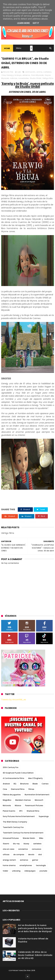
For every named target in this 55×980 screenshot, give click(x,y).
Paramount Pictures (34, 805)
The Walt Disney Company (15, 822)
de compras (19, 855)
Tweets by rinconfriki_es (14, 700)
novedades (24, 78)
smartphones (26, 865)
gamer (35, 860)
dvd (40, 855)
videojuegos (30, 871)
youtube (43, 871)
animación (30, 72)
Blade (35, 784)
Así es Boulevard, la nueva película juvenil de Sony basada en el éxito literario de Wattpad (35, 928)
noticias (14, 78)
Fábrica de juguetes (12, 795)
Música (18, 805)
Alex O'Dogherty (35, 778)
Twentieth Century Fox (13, 827)
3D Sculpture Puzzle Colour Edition (18, 773)
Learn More (23, 23)
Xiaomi (6, 844)
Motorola (7, 805)
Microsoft (39, 800)
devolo (31, 855)
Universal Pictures (11, 838)
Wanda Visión (29, 838)
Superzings (44, 816)
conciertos (23, 849)
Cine (4, 75)
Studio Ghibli (35, 78)
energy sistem (9, 860)
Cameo (45, 784)
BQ (15, 784)
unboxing (16, 871)
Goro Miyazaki (37, 75)
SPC (21, 811)
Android (6, 784)
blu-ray (16, 844)
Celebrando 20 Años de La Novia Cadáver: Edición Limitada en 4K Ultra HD (35, 955)
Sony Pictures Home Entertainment (19, 816)
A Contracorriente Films (13, 778)
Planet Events (9, 811)
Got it (36, 23)
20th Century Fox (11, 767)
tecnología (41, 865)
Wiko (41, 838)
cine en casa (9, 849)
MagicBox (7, 800)
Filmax (31, 789)
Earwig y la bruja (14, 75)
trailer (5, 871)
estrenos (26, 75)
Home (7, 48)
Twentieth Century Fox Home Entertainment (23, 833)
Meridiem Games (23, 800)
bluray (26, 844)
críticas (6, 855)
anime (39, 72)
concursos (37, 849)
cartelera (47, 72)
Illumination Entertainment (37, 795)
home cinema (9, 865)
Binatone (24, 784)
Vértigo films (48, 78)
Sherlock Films (33, 811)
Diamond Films (18, 789)
